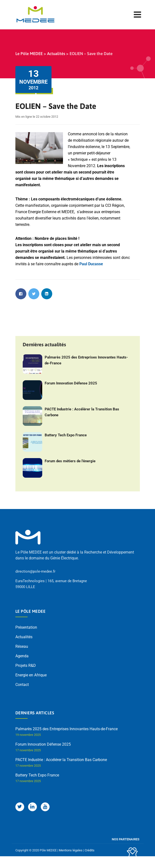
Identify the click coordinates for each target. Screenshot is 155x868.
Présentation (26, 627)
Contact (22, 685)
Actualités (24, 637)
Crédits (90, 850)
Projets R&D (26, 665)
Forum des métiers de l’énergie (70, 461)
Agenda (22, 656)
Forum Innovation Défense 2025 (71, 383)
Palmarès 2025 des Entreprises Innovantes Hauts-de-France (86, 360)
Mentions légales (71, 850)
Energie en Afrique (31, 675)
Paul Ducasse (91, 264)
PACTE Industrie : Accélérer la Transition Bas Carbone (82, 412)
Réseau (22, 646)
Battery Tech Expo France (66, 435)
